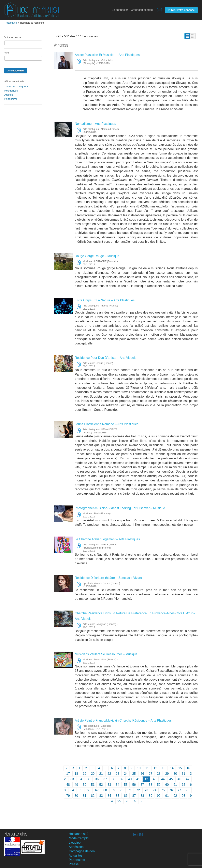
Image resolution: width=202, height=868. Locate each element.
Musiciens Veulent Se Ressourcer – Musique (106, 654)
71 (130, 790)
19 (85, 774)
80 (76, 796)
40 (130, 779)
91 (167, 796)
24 (126, 774)
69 (113, 790)
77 (179, 790)
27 (151, 774)
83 (101, 796)
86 (126, 796)
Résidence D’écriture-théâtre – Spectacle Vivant (108, 578)
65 (80, 790)
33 (72, 779)
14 (172, 768)
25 (134, 774)
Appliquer (16, 71)
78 (188, 790)
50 (85, 785)
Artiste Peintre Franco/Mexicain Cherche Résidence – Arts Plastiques (123, 720)
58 (151, 785)
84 (109, 796)
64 (72, 790)
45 (171, 779)
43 (155, 779)
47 (188, 779)
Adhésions (76, 847)
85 (118, 796)
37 (105, 779)
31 (183, 774)
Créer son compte (142, 10)
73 (146, 790)
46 (179, 779)
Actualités (76, 856)
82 (93, 796)
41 (138, 779)
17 (68, 774)
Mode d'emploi (79, 838)
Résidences (11, 91)
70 (122, 790)
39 (122, 779)
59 (159, 785)
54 (118, 785)
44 (163, 779)
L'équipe (75, 843)
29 (167, 774)
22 (109, 774)
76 (171, 790)
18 (76, 774)
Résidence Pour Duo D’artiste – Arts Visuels (106, 358)
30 (175, 774)
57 (142, 785)
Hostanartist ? (79, 834)
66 (89, 790)
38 (113, 779)
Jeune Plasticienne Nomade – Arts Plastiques (107, 424)
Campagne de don (82, 851)
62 (183, 785)
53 (109, 785)
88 (142, 796)
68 (105, 790)
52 (101, 785)
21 (101, 774)
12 (155, 768)
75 (163, 790)
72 (138, 790)
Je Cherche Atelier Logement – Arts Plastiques (107, 539)
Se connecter (120, 10)
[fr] (141, 834)
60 (167, 785)
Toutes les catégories (16, 87)
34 (80, 779)
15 (180, 768)
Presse (74, 864)
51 (93, 785)
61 (175, 785)
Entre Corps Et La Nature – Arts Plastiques (105, 300)
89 (151, 796)
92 (175, 796)
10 (139, 768)
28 (159, 774)
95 (119, 801)
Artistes (9, 95)
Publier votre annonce (181, 10)
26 (142, 774)
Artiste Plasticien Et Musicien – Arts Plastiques (107, 55)
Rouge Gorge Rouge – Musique (97, 256)
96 (127, 801)
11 (147, 768)
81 (85, 796)
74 (155, 790)
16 (188, 768)
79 (68, 796)
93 (183, 796)
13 (164, 768)
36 (97, 779)
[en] (159, 10)
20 (93, 774)
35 (89, 779)
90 (159, 796)
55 (126, 785)
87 (134, 796)
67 (97, 790)
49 (76, 785)
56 (134, 785)
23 (118, 774)
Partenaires (11, 99)
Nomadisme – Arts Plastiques (95, 124)
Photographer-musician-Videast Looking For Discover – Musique (120, 508)
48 (68, 785)
